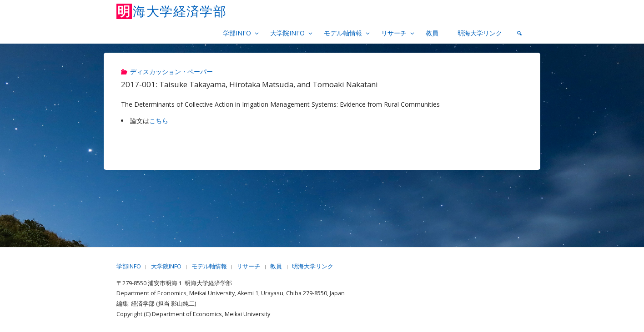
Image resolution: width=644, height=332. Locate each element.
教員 (276, 266)
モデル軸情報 (209, 266)
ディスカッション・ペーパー (171, 72)
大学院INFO (166, 266)
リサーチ (248, 266)
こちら (159, 121)
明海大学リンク (313, 266)
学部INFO (129, 266)
